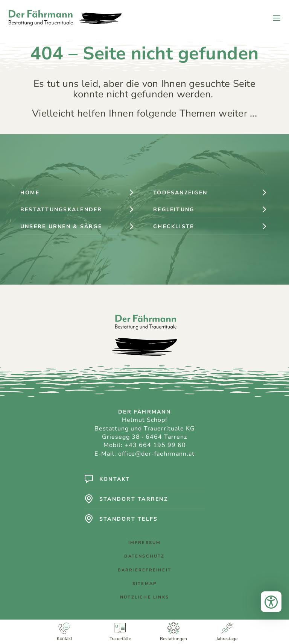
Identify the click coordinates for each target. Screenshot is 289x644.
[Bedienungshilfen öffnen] (271, 602)
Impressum (145, 543)
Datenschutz (144, 556)
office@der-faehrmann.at (156, 454)
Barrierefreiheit (144, 570)
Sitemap (144, 584)
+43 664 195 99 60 (155, 445)
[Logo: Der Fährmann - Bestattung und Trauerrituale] (65, 18)
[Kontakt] (64, 632)
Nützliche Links (144, 597)
